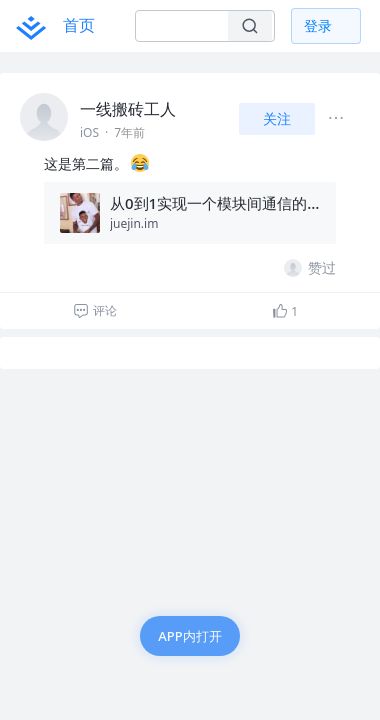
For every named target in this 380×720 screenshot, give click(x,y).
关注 (277, 118)
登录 (318, 25)
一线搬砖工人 (128, 109)
